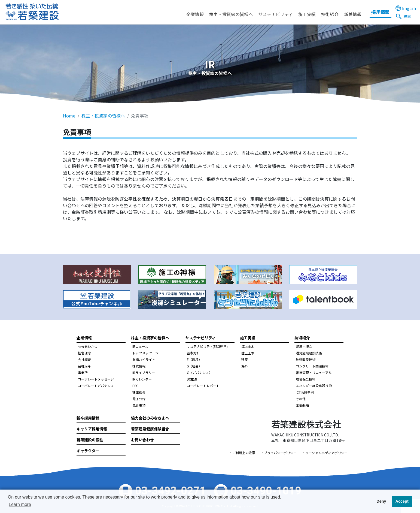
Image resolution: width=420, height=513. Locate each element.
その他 (301, 399)
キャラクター (88, 451)
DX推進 (192, 379)
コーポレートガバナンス (96, 386)
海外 (245, 366)
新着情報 (353, 14)
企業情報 (195, 14)
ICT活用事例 (305, 392)
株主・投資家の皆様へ (231, 14)
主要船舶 (302, 405)
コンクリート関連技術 (312, 366)
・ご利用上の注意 (242, 453)
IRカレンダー (142, 379)
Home (69, 116)
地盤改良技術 (306, 359)
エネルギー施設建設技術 (314, 386)
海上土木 (248, 346)
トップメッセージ (145, 353)
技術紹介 (330, 14)
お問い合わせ (142, 440)
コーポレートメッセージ (96, 379)
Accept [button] (402, 501)
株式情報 (139, 366)
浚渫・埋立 (304, 346)
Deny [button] (381, 501)
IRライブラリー (144, 372)
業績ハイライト (144, 359)
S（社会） (194, 366)
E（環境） (194, 359)
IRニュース (140, 346)
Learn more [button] (20, 504)
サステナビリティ (276, 14)
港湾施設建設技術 (309, 353)
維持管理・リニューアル (314, 372)
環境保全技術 (306, 379)
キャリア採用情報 (92, 429)
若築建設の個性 (90, 440)
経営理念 (84, 353)
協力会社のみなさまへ (150, 418)
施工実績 (307, 14)
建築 (245, 359)
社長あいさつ (88, 346)
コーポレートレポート (203, 386)
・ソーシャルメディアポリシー (325, 453)
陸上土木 (248, 353)
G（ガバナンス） (200, 372)
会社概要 (84, 359)
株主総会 (139, 392)
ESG (136, 386)
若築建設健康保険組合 (150, 429)
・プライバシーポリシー (279, 453)
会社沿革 (84, 366)
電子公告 (139, 399)
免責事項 (139, 405)
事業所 (83, 372)
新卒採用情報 (88, 418)
